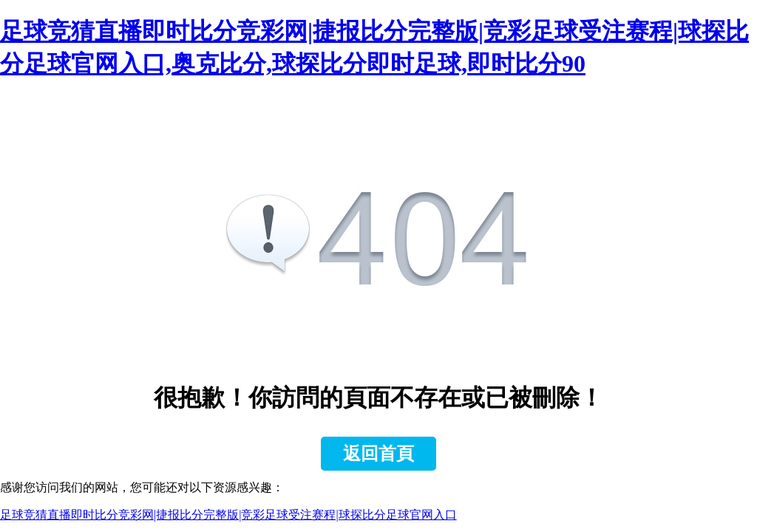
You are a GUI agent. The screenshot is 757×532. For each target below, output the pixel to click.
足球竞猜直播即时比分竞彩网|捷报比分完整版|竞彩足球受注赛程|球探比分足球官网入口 (228, 515)
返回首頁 (378, 454)
